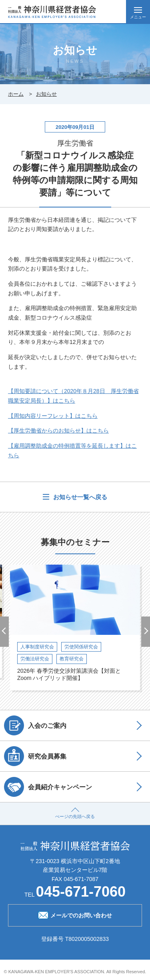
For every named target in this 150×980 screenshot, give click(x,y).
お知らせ (46, 94)
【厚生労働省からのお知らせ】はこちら (58, 431)
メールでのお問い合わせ (75, 915)
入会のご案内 (35, 725)
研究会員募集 (35, 756)
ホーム (16, 94)
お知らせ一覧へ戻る (79, 497)
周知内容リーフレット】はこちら (53, 416)
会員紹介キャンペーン (48, 787)
